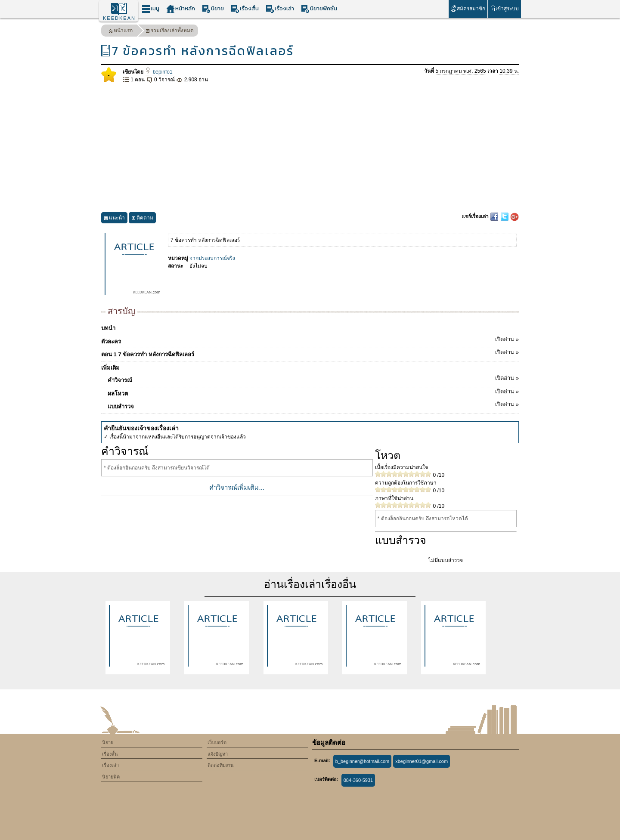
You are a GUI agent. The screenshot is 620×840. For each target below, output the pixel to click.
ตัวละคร (310, 340)
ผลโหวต (313, 392)
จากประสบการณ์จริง (212, 258)
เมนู (150, 9)
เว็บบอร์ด (217, 742)
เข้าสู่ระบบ (504, 8)
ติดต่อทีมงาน (221, 765)
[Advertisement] (310, 148)
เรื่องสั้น (245, 9)
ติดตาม (142, 219)
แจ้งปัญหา (218, 754)
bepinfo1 (158, 72)
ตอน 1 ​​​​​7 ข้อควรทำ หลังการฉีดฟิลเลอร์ (310, 353)
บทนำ (108, 328)
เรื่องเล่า (280, 9)
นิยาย (213, 9)
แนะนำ (114, 219)
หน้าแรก (121, 32)
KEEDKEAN (119, 18)
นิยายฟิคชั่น (319, 9)
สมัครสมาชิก (468, 8)
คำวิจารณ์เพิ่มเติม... (237, 487)
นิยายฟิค (111, 777)
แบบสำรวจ (313, 405)
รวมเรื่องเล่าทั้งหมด (170, 32)
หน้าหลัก (181, 9)
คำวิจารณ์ (313, 379)
